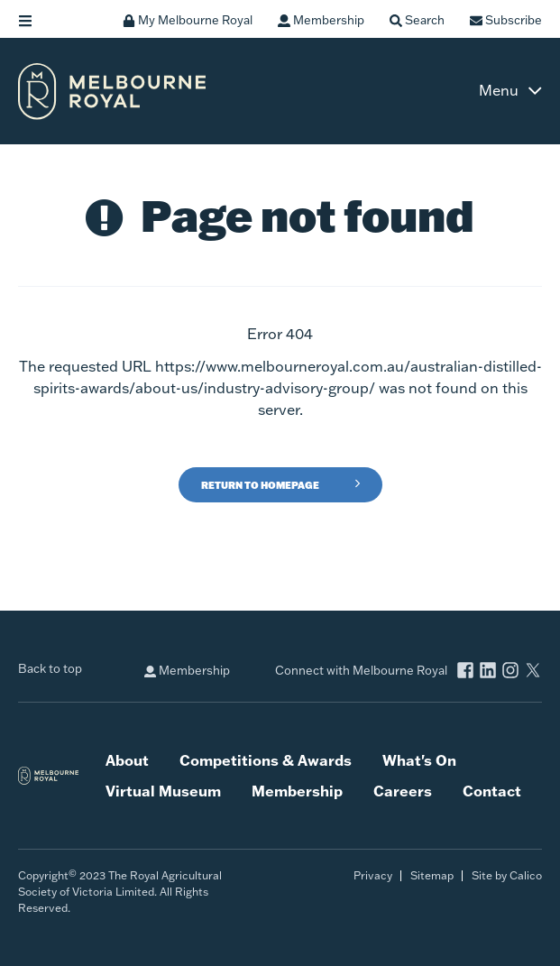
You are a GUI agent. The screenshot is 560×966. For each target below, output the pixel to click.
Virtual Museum (163, 791)
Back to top (50, 668)
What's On (419, 760)
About (127, 760)
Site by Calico (507, 875)
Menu (499, 90)
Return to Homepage (260, 485)
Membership (187, 671)
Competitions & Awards (266, 760)
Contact (492, 791)
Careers (403, 791)
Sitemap (432, 875)
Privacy (373, 875)
